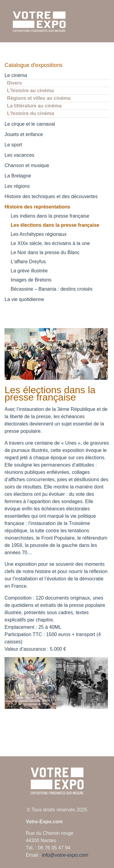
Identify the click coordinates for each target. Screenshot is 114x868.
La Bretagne (18, 176)
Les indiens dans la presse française (50, 216)
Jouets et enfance (24, 134)
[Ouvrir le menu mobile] (104, 21)
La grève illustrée (29, 271)
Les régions (17, 186)
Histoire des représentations (37, 207)
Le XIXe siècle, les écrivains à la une (50, 243)
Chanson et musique (27, 165)
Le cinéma (16, 75)
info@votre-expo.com (65, 855)
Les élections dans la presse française (55, 225)
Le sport (13, 145)
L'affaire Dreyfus (28, 262)
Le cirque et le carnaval (30, 124)
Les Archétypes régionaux (39, 234)
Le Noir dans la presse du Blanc (45, 252)
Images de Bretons (31, 280)
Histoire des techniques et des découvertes (51, 196)
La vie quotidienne (24, 299)
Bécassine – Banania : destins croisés (52, 289)
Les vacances (19, 155)
